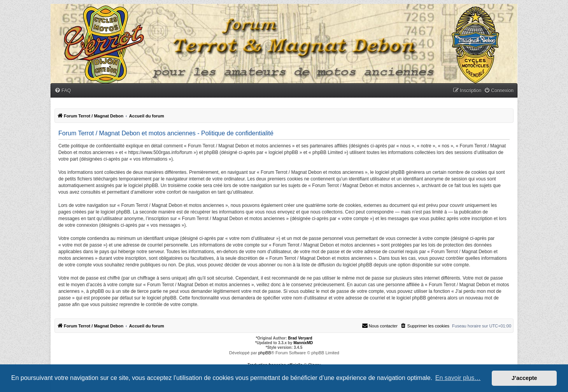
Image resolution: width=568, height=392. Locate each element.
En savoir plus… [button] (458, 378)
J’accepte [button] (524, 378)
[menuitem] (63, 91)
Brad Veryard (300, 338)
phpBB (265, 353)
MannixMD (303, 343)
